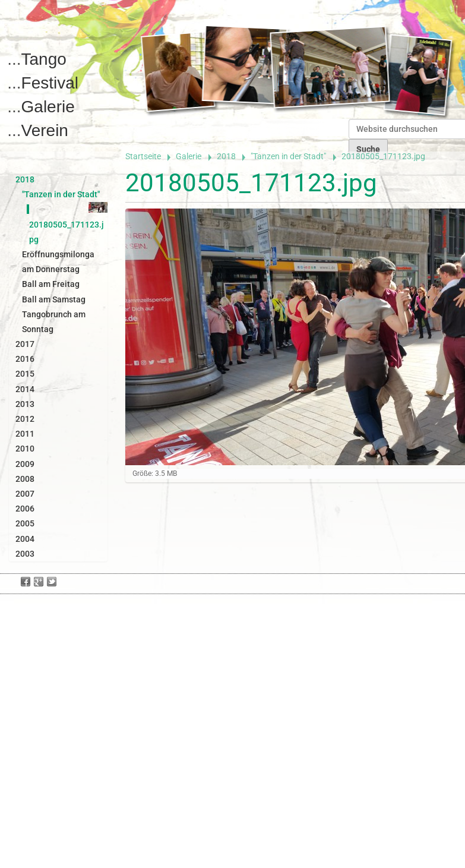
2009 (25, 464)
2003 (25, 554)
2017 (25, 344)
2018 (226, 156)
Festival (50, 83)
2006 (25, 509)
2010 (25, 449)
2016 (25, 359)
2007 (25, 494)
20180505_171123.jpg (67, 224)
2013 (25, 404)
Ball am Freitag (51, 284)
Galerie (48, 107)
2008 (25, 479)
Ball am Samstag (54, 299)
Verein (45, 130)
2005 (25, 523)
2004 (25, 539)
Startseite (143, 156)
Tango (44, 59)
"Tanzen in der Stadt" (288, 156)
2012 (25, 419)
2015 (25, 374)
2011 (25, 434)
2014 (25, 389)
